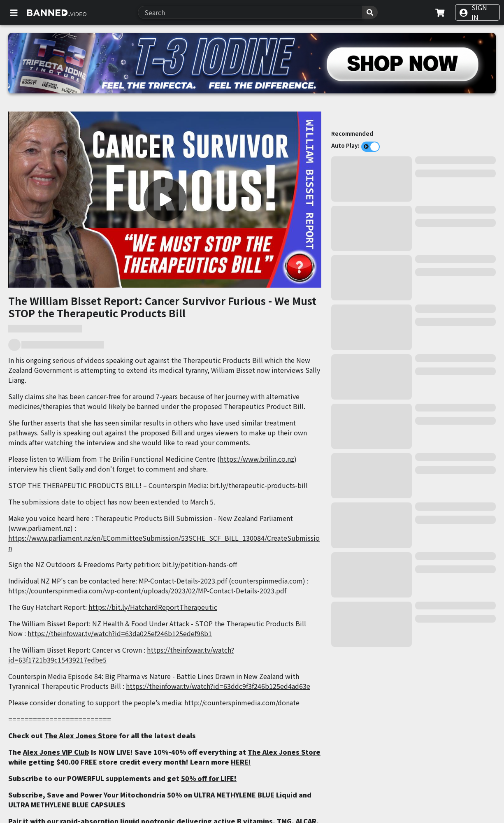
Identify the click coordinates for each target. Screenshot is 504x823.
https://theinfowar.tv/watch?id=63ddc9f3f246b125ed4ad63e (218, 686)
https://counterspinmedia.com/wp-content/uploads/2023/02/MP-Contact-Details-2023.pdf (147, 591)
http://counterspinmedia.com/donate (242, 702)
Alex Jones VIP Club (56, 752)
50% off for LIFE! (209, 778)
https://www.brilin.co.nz (257, 459)
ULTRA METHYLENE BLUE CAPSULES (67, 804)
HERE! (241, 762)
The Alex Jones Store (81, 735)
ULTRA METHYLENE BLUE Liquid (245, 795)
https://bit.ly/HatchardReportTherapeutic (153, 607)
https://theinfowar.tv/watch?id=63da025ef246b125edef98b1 (120, 633)
